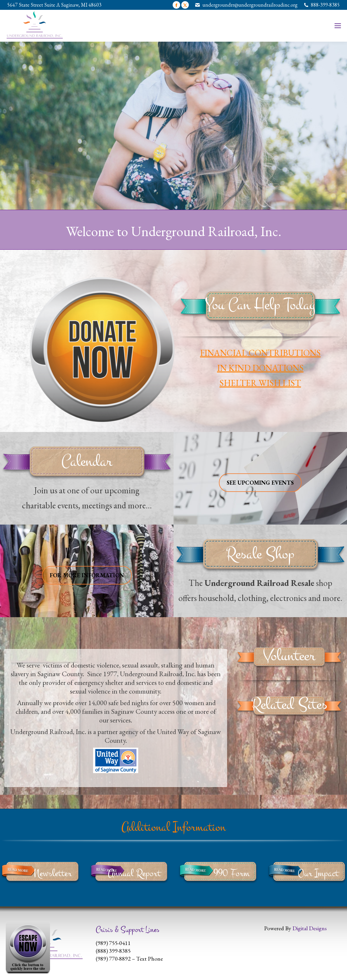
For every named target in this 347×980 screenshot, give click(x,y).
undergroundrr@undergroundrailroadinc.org (250, 5)
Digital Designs (310, 928)
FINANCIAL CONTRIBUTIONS (260, 353)
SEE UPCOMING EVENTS (260, 483)
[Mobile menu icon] (338, 26)
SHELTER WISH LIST (260, 383)
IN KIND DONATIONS (260, 368)
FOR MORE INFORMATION (87, 575)
